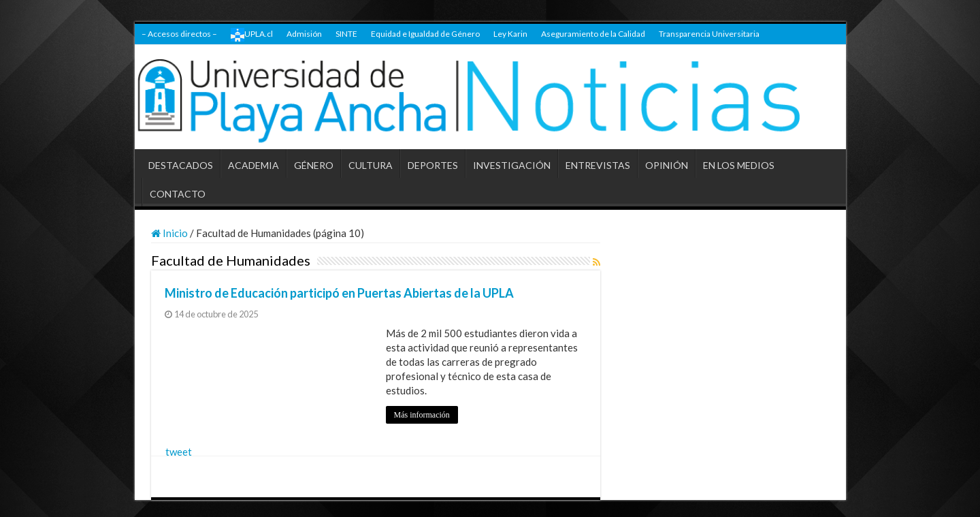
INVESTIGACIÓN (512, 165)
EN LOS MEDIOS (739, 165)
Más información (422, 415)
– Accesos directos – (179, 34)
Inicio (169, 233)
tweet (179, 452)
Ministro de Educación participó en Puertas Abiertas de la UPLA (339, 293)
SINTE (346, 34)
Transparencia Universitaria (709, 34)
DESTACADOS (181, 165)
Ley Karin (510, 34)
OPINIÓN (667, 165)
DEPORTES (433, 165)
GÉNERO (314, 165)
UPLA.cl (252, 35)
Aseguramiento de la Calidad (593, 34)
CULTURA (371, 165)
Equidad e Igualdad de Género (425, 34)
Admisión (304, 34)
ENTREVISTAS (598, 165)
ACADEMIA (254, 165)
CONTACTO (178, 194)
